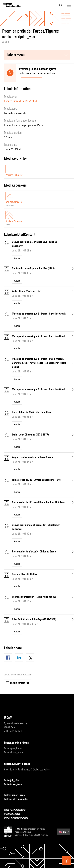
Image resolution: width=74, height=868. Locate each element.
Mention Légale (14, 814)
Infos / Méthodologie (17, 810)
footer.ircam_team (15, 784)
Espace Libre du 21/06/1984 (20, 101)
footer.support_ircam (17, 795)
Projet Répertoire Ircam (18, 818)
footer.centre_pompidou (18, 799)
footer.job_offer (14, 780)
